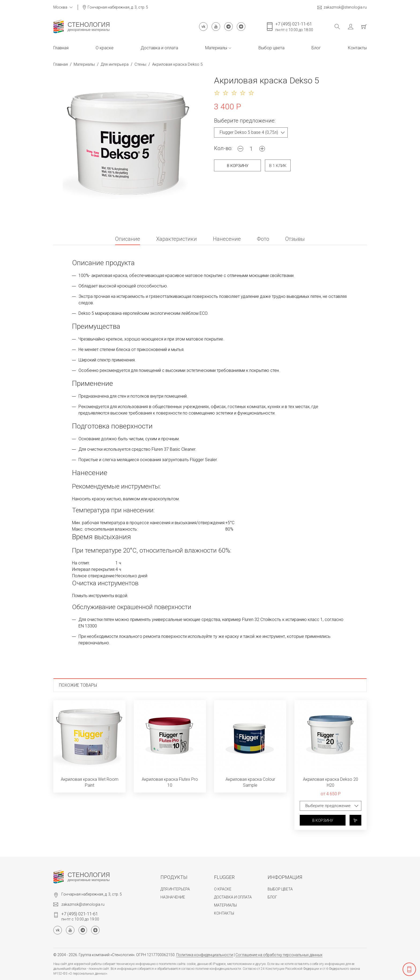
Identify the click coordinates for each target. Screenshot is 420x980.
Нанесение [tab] (227, 239)
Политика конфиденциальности (205, 955)
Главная (61, 48)
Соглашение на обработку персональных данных (279, 955)
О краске (105, 48)
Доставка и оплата (159, 48)
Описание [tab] (128, 239)
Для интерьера (115, 64)
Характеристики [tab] (177, 239)
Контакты (357, 48)
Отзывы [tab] (295, 239)
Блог (316, 48)
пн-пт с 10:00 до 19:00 (80, 916)
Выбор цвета (271, 48)
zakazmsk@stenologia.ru (342, 7)
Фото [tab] (263, 239)
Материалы (218, 48)
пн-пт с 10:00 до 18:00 (294, 27)
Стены (140, 64)
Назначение (173, 897)
